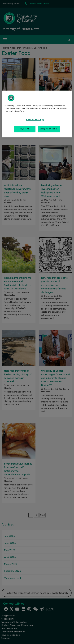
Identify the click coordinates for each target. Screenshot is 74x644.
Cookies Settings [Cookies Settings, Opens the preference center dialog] (35, 120)
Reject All (25, 129)
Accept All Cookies (49, 129)
